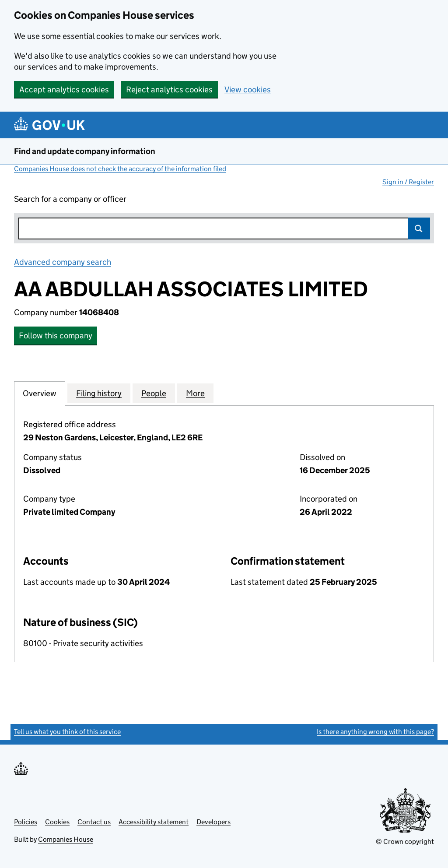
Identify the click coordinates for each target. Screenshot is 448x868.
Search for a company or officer (70, 199)
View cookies (248, 90)
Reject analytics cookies (169, 90)
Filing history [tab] (99, 393)
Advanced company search (63, 262)
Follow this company (56, 336)
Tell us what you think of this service (67, 732)
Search (419, 228)
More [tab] (195, 393)
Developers (213, 822)
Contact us (94, 822)
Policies (26, 822)
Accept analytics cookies (64, 90)
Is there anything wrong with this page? (375, 732)
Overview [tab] (40, 393)
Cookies (57, 822)
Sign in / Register (408, 182)
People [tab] (154, 393)
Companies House (66, 839)
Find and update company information (85, 151)
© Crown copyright (405, 842)
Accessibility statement (154, 822)
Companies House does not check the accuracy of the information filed (120, 169)
